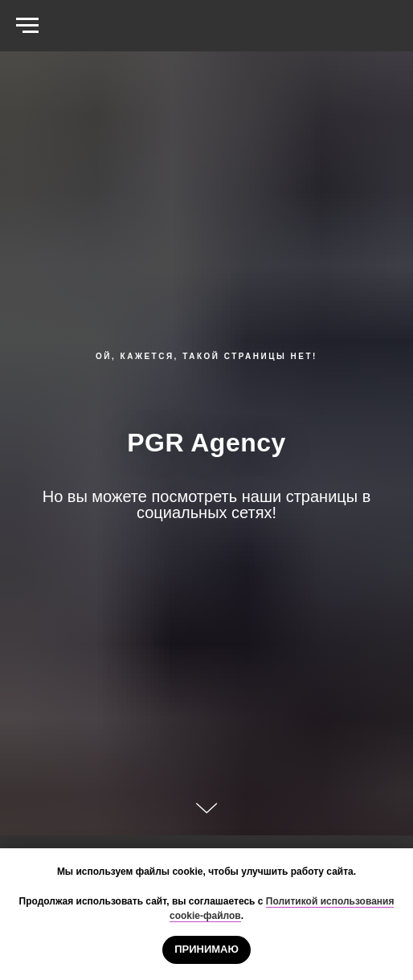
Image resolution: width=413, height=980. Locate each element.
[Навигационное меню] (27, 26)
